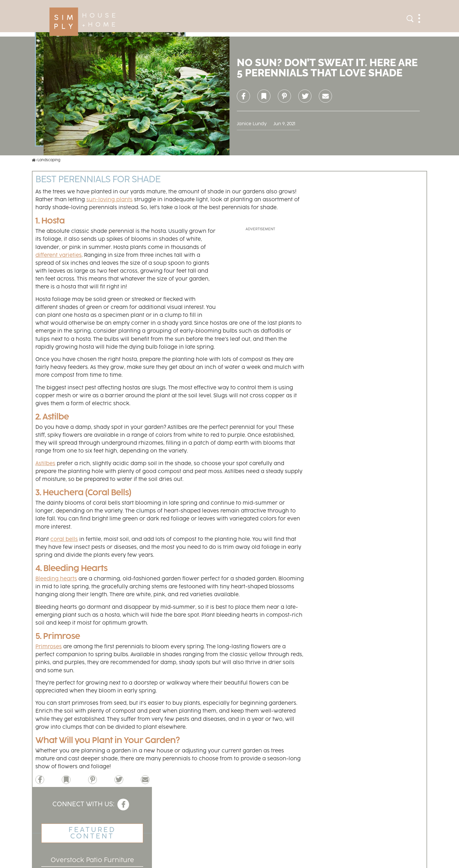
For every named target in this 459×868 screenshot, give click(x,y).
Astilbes (45, 464)
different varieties (59, 255)
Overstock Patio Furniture (92, 860)
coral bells (64, 539)
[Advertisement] (260, 269)
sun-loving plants (109, 200)
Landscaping (49, 160)
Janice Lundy (252, 124)
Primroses (49, 647)
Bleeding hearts (56, 579)
